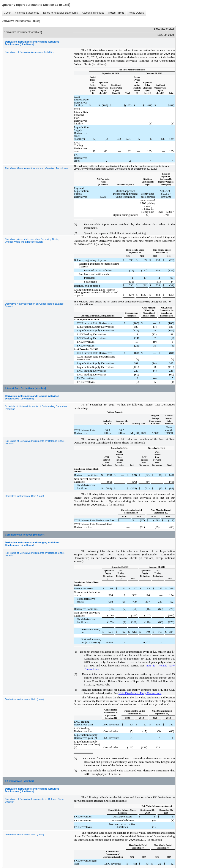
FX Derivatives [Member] (19, 781)
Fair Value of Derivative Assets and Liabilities (30, 52)
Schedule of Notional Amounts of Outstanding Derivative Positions (36, 408)
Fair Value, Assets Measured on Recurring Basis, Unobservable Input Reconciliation (32, 240)
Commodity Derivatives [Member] (25, 535)
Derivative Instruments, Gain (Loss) (24, 496)
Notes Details (136, 13)
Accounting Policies (93, 13)
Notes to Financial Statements (60, 13)
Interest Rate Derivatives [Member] (25, 388)
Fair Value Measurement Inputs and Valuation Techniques (37, 168)
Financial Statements (27, 13)
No (148, 665)
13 (154, 665)
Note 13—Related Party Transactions (140, 693)
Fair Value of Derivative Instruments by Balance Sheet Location (35, 442)
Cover (7, 13)
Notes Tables (116, 13)
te (150, 665)
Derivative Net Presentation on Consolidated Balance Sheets (34, 305)
